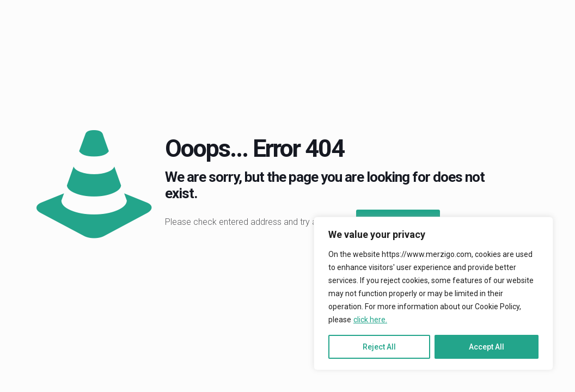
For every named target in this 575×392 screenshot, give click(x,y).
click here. (370, 320)
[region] (433, 293)
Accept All (487, 347)
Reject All (379, 347)
